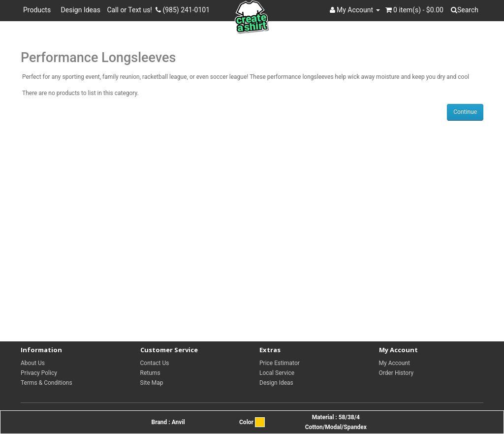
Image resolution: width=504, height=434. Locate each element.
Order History (396, 373)
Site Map (152, 383)
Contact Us (155, 363)
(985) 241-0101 (183, 10)
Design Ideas (81, 10)
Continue (465, 112)
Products (39, 10)
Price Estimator (280, 363)
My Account (395, 363)
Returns (150, 373)
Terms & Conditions (47, 383)
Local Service (277, 373)
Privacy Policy (39, 373)
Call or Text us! (131, 10)
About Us (33, 363)
